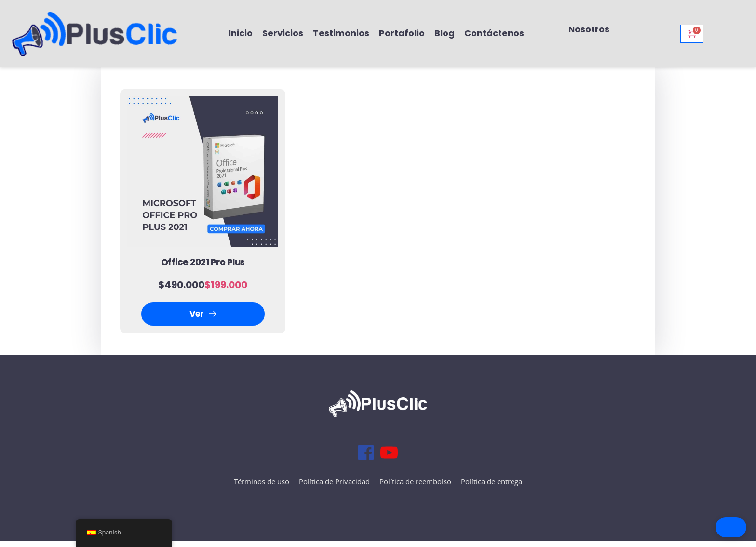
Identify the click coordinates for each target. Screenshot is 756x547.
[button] (695, 527)
